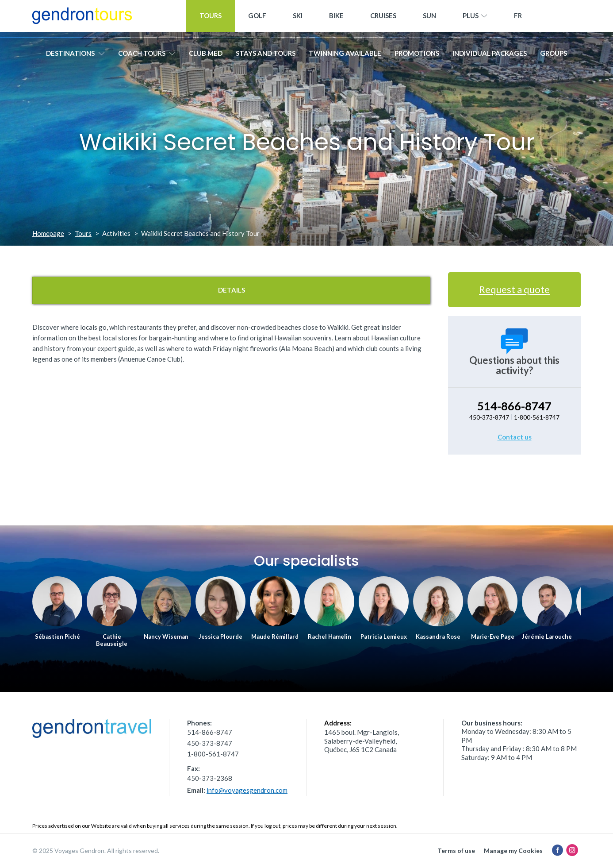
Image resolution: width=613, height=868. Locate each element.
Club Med (206, 56)
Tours (211, 19)
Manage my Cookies (513, 851)
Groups (554, 56)
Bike (336, 19)
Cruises (383, 19)
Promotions (417, 56)
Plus (475, 19)
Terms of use (456, 851)
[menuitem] (518, 19)
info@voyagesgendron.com (247, 790)
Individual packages (490, 56)
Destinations (75, 56)
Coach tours (147, 56)
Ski (298, 19)
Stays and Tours (266, 56)
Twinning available (345, 56)
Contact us (515, 437)
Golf (257, 19)
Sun (429, 19)
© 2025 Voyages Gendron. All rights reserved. (96, 851)
